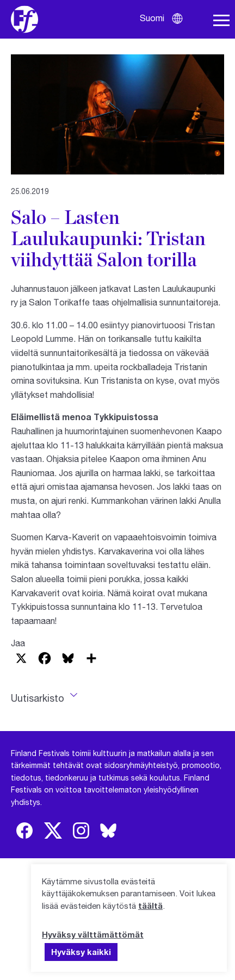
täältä (150, 906)
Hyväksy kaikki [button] (81, 952)
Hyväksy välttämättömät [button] (93, 934)
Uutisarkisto (38, 698)
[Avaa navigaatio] (221, 21)
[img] (24, 831)
